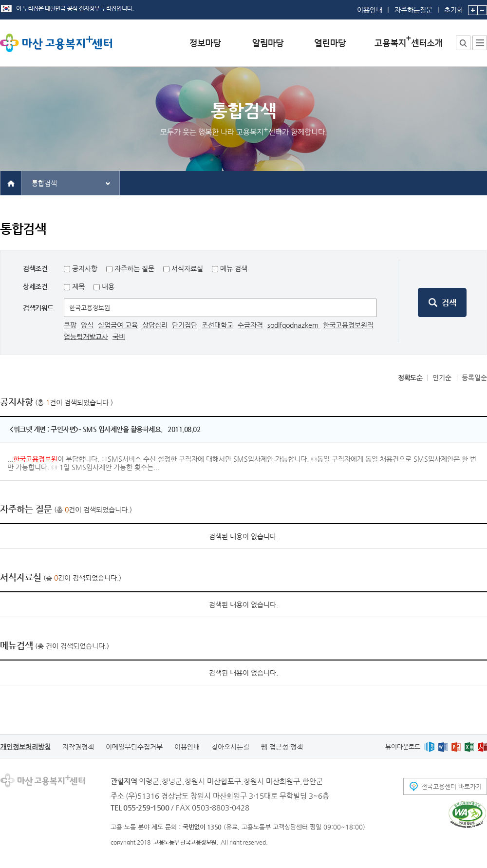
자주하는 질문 (134, 268)
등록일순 (474, 377)
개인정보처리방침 (25, 747)
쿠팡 (70, 325)
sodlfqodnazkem (294, 325)
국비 (119, 337)
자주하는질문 (413, 10)
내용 (107, 286)
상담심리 (155, 325)
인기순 (442, 377)
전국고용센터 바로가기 (451, 786)
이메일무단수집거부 (134, 747)
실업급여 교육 (118, 325)
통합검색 (44, 183)
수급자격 (250, 325)
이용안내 (370, 10)
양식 (87, 325)
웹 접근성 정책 (282, 747)
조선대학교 (217, 325)
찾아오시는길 (230, 747)
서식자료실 (187, 268)
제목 (77, 286)
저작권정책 (78, 747)
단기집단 (185, 325)
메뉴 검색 (234, 268)
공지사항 (85, 268)
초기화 (454, 7)
